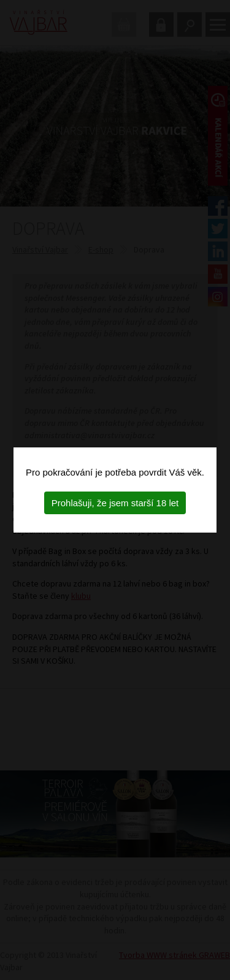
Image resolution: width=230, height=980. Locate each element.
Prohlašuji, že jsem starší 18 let (115, 503)
